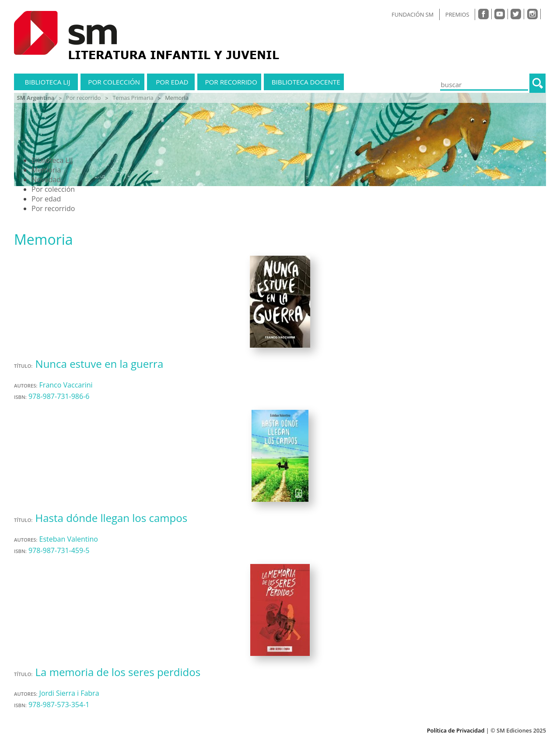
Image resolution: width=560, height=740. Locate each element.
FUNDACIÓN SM (413, 14)
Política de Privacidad (456, 730)
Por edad (172, 82)
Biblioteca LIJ (48, 82)
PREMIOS (457, 14)
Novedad (46, 180)
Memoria (46, 170)
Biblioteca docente (306, 82)
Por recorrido (231, 82)
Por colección (114, 82)
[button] (538, 83)
